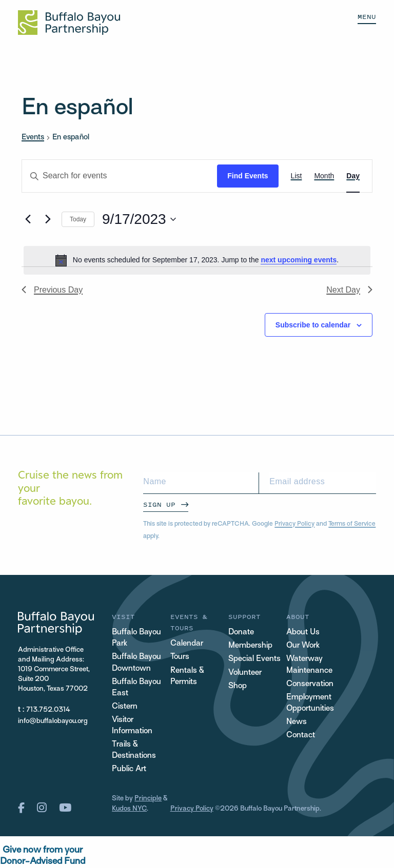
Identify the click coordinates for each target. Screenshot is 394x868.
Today (78, 219)
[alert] (197, 260)
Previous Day (52, 290)
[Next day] (48, 219)
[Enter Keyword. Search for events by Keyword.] (120, 176)
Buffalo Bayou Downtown (136, 663)
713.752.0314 (48, 710)
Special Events (254, 659)
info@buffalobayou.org (53, 721)
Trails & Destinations (134, 750)
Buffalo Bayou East (136, 688)
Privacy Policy (294, 524)
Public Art (129, 769)
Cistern (125, 707)
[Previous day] (28, 219)
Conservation (310, 684)
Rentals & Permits (187, 677)
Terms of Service (352, 524)
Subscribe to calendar (313, 325)
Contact (301, 736)
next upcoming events (299, 260)
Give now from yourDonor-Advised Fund (43, 856)
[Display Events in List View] (297, 176)
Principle (148, 799)
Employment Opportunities (310, 703)
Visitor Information (132, 726)
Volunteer (245, 673)
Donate (241, 633)
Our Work (303, 646)
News (297, 722)
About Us (303, 633)
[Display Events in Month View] (324, 176)
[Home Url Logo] (69, 23)
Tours (180, 657)
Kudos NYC (129, 809)
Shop (238, 686)
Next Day (349, 290)
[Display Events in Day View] (353, 176)
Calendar (187, 644)
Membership (250, 646)
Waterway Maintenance (309, 665)
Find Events (248, 176)
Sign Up (159, 504)
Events (33, 137)
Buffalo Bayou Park (136, 638)
